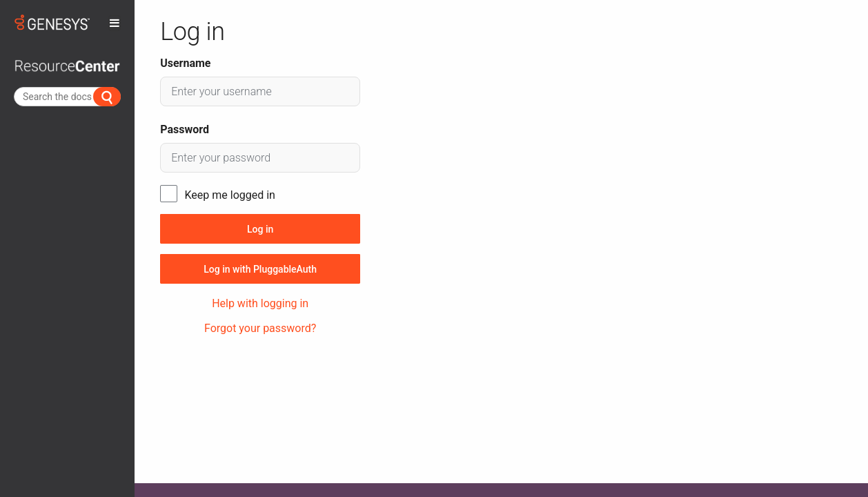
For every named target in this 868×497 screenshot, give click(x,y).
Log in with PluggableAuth (260, 269)
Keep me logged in (230, 195)
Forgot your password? (260, 328)
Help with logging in (260, 303)
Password (185, 129)
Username (185, 63)
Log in (260, 229)
